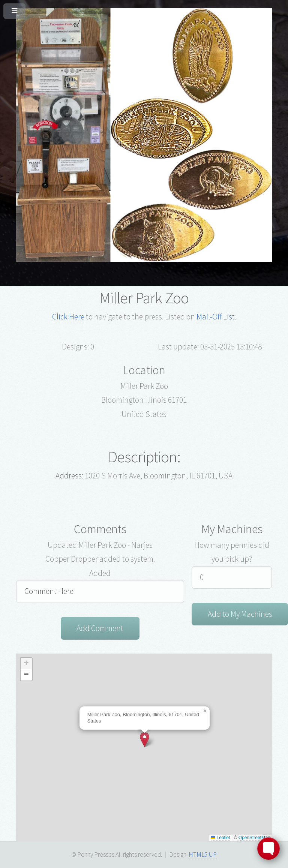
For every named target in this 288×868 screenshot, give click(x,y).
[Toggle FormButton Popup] (268, 849)
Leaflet (220, 838)
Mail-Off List (216, 317)
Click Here (68, 317)
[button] (145, 740)
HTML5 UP (203, 855)
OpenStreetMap (254, 838)
